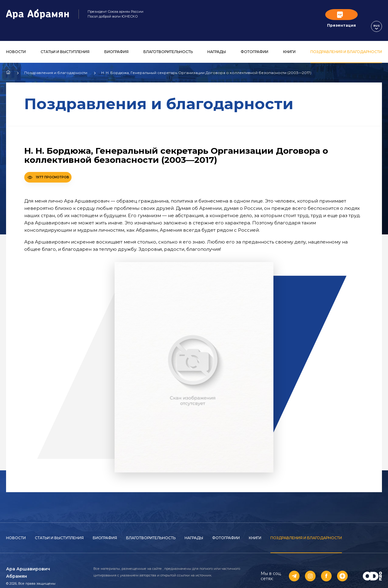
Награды (217, 42)
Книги (289, 42)
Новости (16, 42)
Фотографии (254, 42)
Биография (116, 42)
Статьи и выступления (65, 42)
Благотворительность (168, 42)
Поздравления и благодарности (346, 42)
